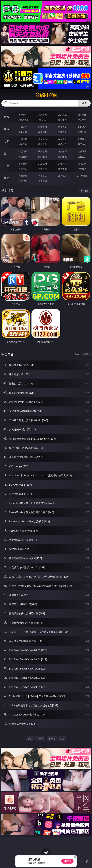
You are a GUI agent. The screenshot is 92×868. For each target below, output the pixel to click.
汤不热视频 (82, 176)
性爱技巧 (82, 169)
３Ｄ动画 (82, 127)
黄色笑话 (62, 169)
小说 (6, 166)
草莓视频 (62, 176)
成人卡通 (62, 139)
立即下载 (67, 861)
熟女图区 (62, 157)
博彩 (6, 117)
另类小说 (42, 169)
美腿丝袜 (23, 157)
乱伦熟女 (62, 144)
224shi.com (46, 95)
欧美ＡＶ (62, 127)
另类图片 (82, 157)
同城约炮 (23, 176)
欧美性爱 (82, 139)
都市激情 (23, 164)
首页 (30, 738)
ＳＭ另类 (82, 132)
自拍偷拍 (42, 127)
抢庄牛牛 (82, 120)
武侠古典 (82, 164)
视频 (6, 129)
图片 (6, 154)
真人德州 (42, 115)
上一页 (40, 738)
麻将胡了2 (23, 120)
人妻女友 (62, 164)
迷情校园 (23, 169)
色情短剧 (42, 181)
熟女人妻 (23, 132)
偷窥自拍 (23, 151)
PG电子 (23, 115)
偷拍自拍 (42, 139)
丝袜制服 (42, 132)
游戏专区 (82, 115)
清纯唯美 (42, 157)
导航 (6, 178)
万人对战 (62, 115)
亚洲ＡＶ (23, 127)
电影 (6, 141)
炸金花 (42, 120)
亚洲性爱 (23, 139)
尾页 (62, 738)
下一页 (52, 738)
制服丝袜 (23, 144)
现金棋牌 (62, 120)
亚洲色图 (42, 151)
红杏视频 (23, 181)
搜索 (85, 103)
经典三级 (42, 144)
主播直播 (62, 132)
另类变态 (82, 144)
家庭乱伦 (42, 164)
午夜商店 (42, 176)
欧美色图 (62, 151)
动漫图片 (82, 151)
